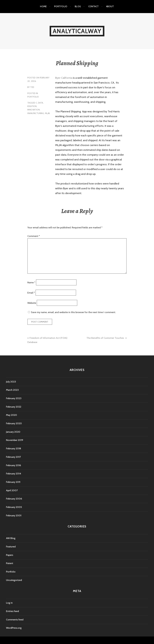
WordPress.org (14, 628)
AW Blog (11, 538)
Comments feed (15, 620)
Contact (94, 6)
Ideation (32, 106)
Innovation (34, 110)
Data (41, 103)
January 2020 (13, 432)
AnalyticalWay (77, 31)
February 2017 (13, 457)
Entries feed (12, 611)
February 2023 (14, 398)
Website (32, 303)
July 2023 (11, 382)
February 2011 (13, 482)
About (110, 6)
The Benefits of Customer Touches (105, 338)
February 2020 (14, 423)
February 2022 (14, 407)
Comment (34, 236)
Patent (10, 563)
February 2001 (14, 515)
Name (31, 282)
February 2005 (14, 507)
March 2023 (12, 390)
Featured (11, 547)
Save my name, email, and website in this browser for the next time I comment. (73, 312)
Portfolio (61, 6)
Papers (10, 555)
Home (43, 6)
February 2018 (14, 448)
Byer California (64, 78)
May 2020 (12, 415)
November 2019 (15, 440)
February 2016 (13, 465)
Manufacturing (36, 113)
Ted (32, 87)
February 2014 (14, 474)
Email (31, 293)
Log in (9, 603)
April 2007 (12, 490)
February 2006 (14, 499)
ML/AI (47, 113)
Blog (78, 6)
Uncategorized (14, 580)
